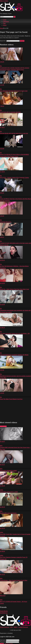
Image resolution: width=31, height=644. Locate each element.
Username (3, 640)
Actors (5, 25)
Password (3, 642)
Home (5, 20)
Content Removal (23, 627)
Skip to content (4, 1)
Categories (6, 22)
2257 (11, 627)
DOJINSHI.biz (4, 613)
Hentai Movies (4, 611)
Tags (4, 23)
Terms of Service (5, 627)
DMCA (16, 627)
